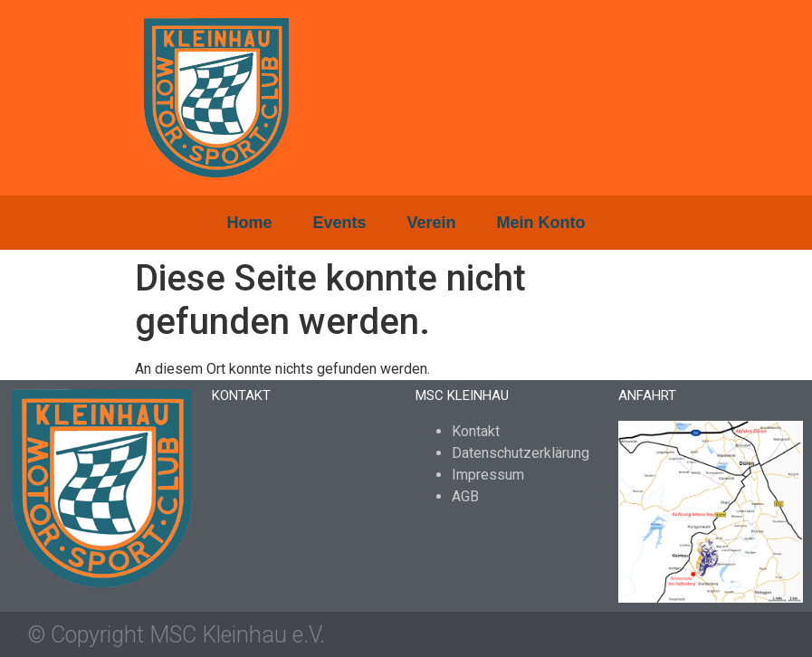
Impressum (488, 475)
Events (339, 223)
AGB (465, 496)
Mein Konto (541, 223)
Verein (432, 223)
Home (249, 223)
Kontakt (476, 431)
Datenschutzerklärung (521, 453)
